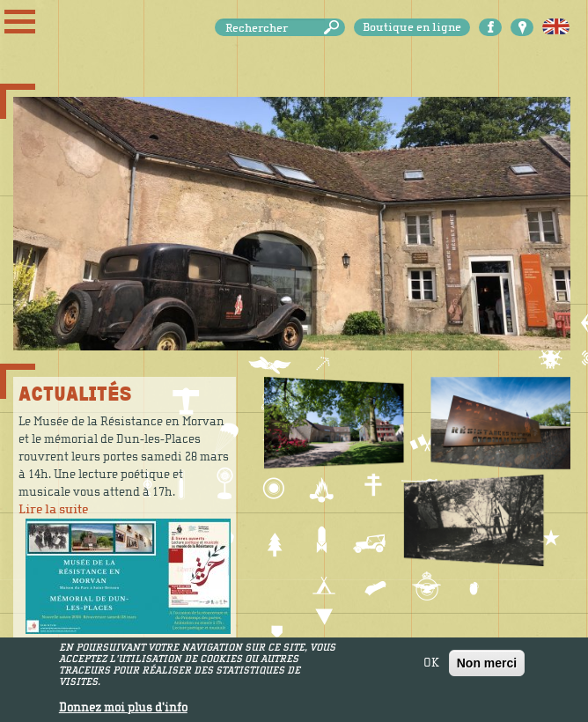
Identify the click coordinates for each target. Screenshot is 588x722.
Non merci (487, 667)
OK (431, 667)
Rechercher (334, 28)
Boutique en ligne (412, 27)
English (556, 27)
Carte (522, 27)
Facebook (490, 27)
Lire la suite (53, 509)
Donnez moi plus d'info (123, 712)
